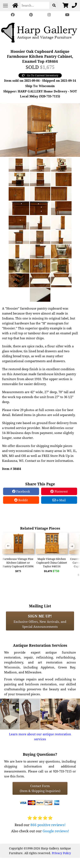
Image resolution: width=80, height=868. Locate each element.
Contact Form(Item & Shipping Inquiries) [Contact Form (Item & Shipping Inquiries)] (40, 788)
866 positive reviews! (48, 825)
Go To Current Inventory (40, 75)
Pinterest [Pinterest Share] (59, 491)
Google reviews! (56, 831)
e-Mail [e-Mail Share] (59, 500)
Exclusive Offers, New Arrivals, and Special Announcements (40, 621)
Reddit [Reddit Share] (21, 500)
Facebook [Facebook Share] (21, 491)
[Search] (35, 5)
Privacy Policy (61, 853)
